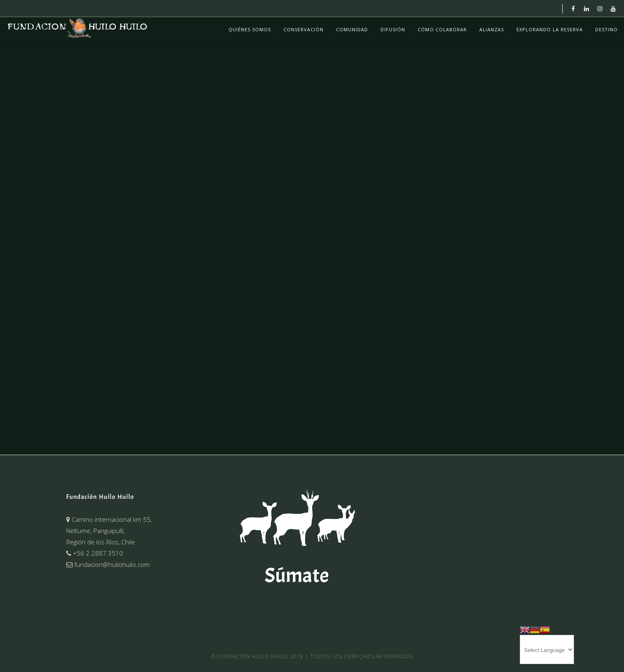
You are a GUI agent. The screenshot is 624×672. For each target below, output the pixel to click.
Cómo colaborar (442, 29)
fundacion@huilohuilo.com (108, 564)
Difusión (393, 29)
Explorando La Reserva (550, 29)
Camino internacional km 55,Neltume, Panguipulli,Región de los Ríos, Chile (109, 531)
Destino (606, 29)
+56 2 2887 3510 (95, 553)
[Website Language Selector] (547, 649)
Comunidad (352, 29)
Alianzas (492, 29)
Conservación (303, 29)
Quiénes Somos (250, 29)
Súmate (297, 575)
